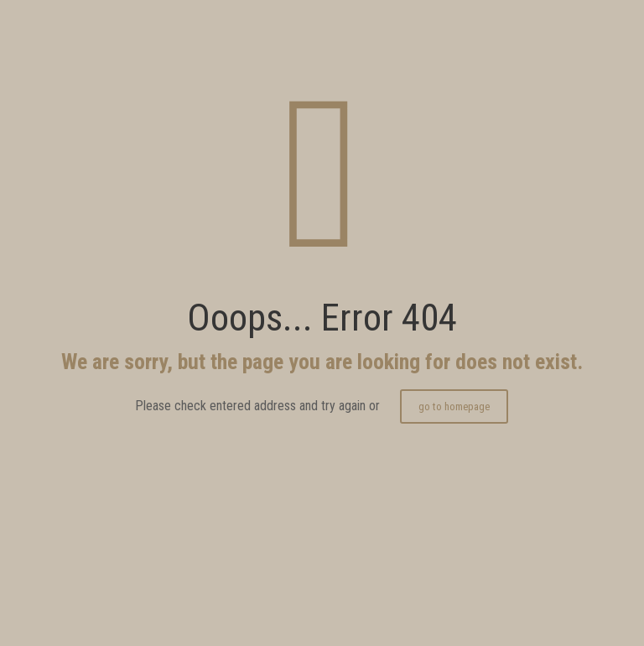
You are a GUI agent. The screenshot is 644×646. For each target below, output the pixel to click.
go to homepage (454, 406)
